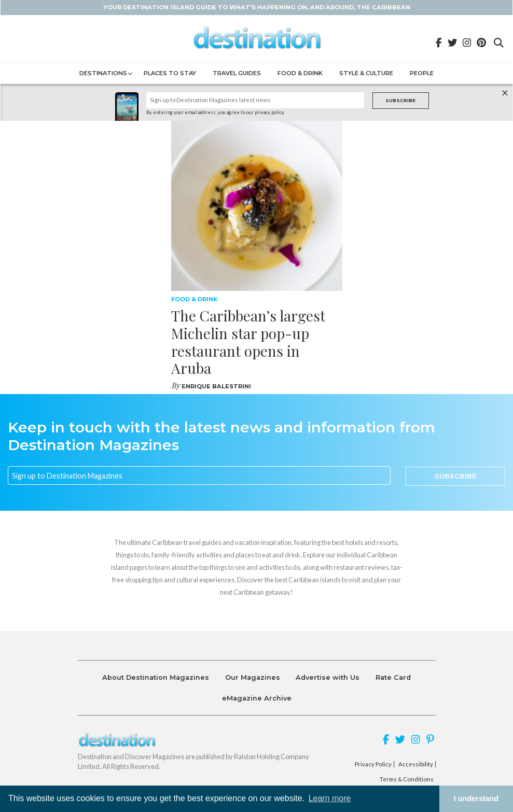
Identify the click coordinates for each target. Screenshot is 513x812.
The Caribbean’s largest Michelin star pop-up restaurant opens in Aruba (248, 342)
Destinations (103, 73)
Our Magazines (253, 677)
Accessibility (416, 764)
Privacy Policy (373, 764)
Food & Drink (300, 73)
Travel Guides (237, 73)
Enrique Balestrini (216, 386)
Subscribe (400, 100)
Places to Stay (170, 73)
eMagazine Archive (257, 698)
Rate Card (393, 677)
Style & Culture (366, 73)
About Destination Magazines (156, 677)
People (422, 73)
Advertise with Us (328, 677)
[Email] (199, 475)
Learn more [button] (330, 798)
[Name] (255, 100)
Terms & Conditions (407, 779)
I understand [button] (476, 799)
